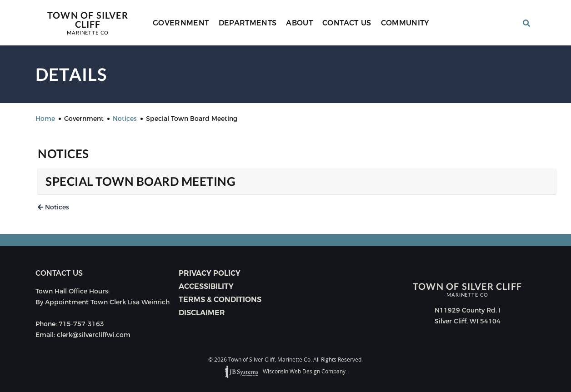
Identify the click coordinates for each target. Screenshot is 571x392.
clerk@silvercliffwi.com (94, 335)
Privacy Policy (210, 273)
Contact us (59, 273)
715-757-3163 (81, 324)
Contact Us (347, 23)
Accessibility (206, 286)
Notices (53, 207)
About (299, 23)
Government (181, 23)
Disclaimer (202, 313)
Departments (248, 23)
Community (405, 23)
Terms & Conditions (220, 300)
